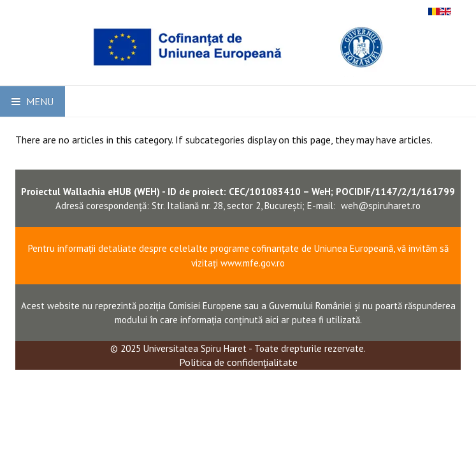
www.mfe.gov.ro (253, 263)
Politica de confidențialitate (238, 362)
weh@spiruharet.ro (381, 206)
